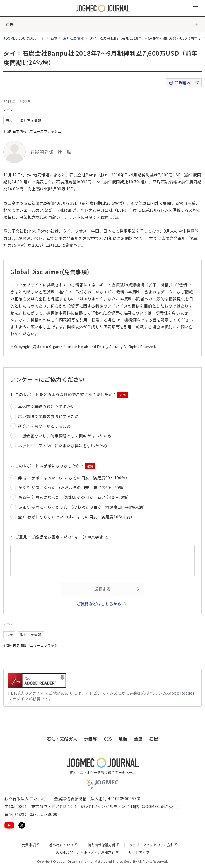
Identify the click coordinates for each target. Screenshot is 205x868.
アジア (9, 110)
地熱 (123, 739)
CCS (108, 739)
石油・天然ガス (62, 739)
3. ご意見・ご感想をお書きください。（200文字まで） (61, 537)
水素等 (91, 739)
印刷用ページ (184, 83)
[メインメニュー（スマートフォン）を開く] (196, 8)
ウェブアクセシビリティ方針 (154, 845)
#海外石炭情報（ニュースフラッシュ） (34, 131)
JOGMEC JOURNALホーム (24, 38)
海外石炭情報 (73, 38)
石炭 (10, 25)
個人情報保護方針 (104, 845)
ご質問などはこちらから (99, 604)
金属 (138, 739)
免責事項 (31, 845)
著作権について (64, 845)
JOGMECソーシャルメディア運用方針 (87, 852)
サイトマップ (139, 852)
